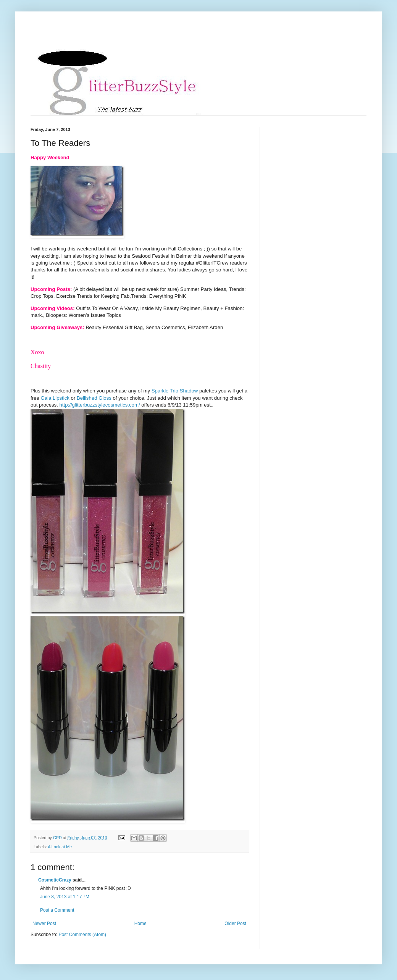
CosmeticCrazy (55, 880)
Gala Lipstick (55, 398)
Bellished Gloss (94, 398)
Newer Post (44, 923)
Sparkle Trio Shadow (175, 391)
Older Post (235, 923)
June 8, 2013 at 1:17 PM (65, 897)
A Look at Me (60, 847)
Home (140, 923)
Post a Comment (57, 910)
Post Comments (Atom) (82, 935)
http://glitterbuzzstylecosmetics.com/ (100, 405)
